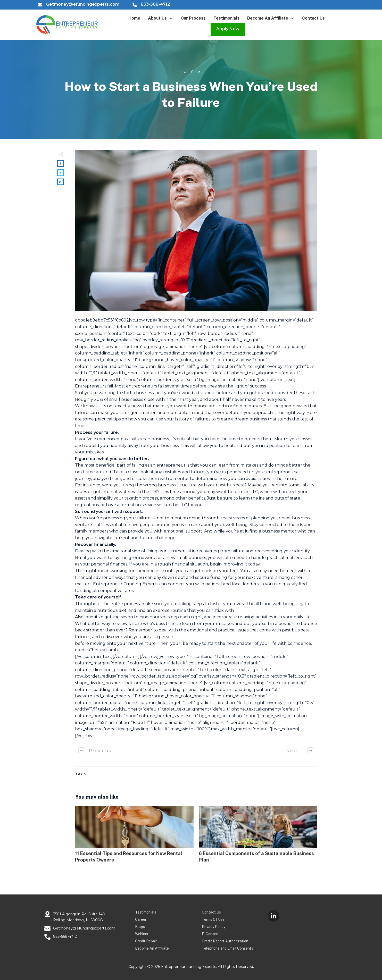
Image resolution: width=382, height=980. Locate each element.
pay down (164, 577)
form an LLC (246, 492)
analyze (101, 479)
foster (216, 604)
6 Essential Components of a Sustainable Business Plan (258, 837)
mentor (289, 531)
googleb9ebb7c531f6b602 (102, 320)
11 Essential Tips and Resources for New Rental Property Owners (134, 837)
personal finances (109, 564)
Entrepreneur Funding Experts (126, 584)
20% (99, 399)
